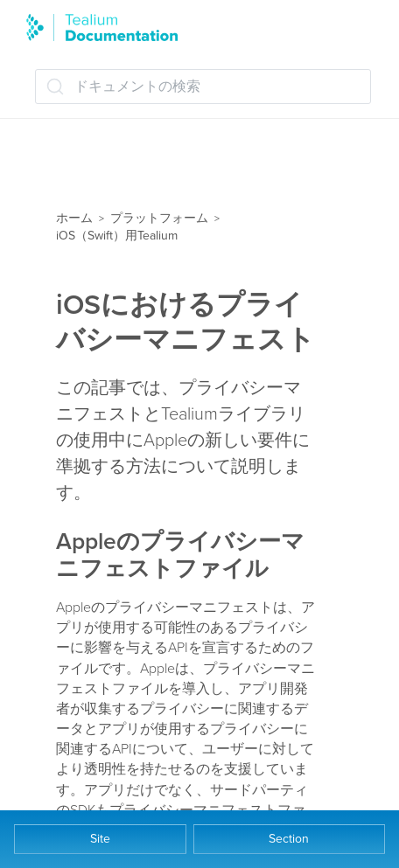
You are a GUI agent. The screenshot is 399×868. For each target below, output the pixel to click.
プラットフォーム (159, 218)
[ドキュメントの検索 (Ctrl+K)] (203, 87)
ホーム (74, 218)
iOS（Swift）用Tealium (117, 236)
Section (289, 839)
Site (100, 839)
